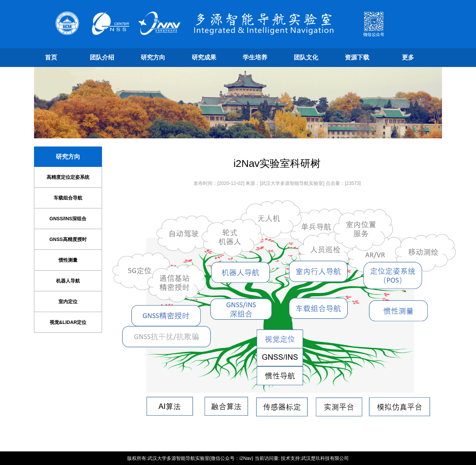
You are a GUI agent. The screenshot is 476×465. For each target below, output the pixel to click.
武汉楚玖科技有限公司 (325, 458)
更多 (408, 57)
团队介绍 (102, 57)
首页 (51, 57)
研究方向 (153, 57)
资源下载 (357, 57)
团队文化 (306, 57)
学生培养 (255, 57)
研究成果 (204, 57)
